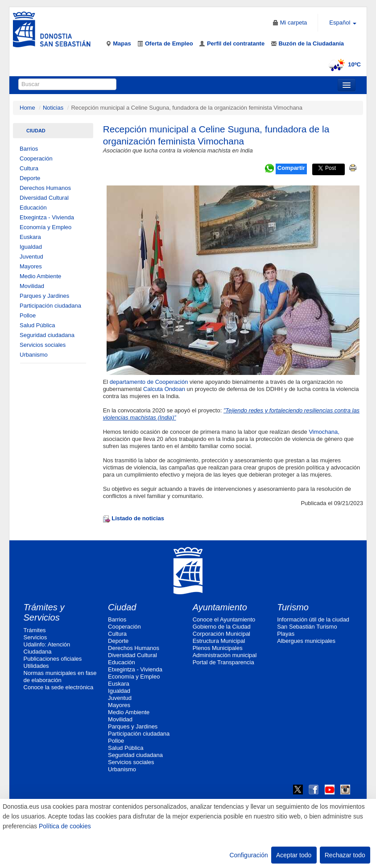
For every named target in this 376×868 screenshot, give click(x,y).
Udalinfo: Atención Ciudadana (47, 648)
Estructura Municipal (219, 641)
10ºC (343, 64)
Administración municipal (225, 655)
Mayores (31, 266)
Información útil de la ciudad (313, 619)
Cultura (29, 168)
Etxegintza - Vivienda (47, 217)
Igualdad (31, 247)
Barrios (29, 149)
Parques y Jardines (44, 296)
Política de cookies (65, 826)
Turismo (293, 607)
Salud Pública (37, 325)
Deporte (30, 178)
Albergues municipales (306, 641)
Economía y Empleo (45, 227)
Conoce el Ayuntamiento (224, 619)
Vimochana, (323, 432)
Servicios (35, 637)
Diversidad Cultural (44, 198)
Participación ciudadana (50, 306)
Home (27, 108)
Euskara (30, 237)
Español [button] (343, 23)
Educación (33, 208)
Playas (286, 634)
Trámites (35, 630)
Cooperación (36, 158)
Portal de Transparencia (223, 662)
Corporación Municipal (221, 634)
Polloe (28, 315)
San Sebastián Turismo (307, 627)
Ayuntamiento (220, 607)
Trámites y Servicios (44, 613)
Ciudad (36, 131)
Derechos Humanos (45, 188)
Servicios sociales (43, 345)
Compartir (291, 168)
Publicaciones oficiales (53, 659)
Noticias (53, 108)
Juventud (31, 257)
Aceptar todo (294, 855)
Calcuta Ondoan (165, 389)
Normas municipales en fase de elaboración (60, 677)
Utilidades (36, 666)
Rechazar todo (345, 855)
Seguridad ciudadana (47, 335)
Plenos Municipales (218, 648)
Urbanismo (34, 355)
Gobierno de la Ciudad (222, 627)
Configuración (248, 855)
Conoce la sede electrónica (59, 687)
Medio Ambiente (40, 276)
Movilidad (32, 286)
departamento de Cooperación (149, 382)
